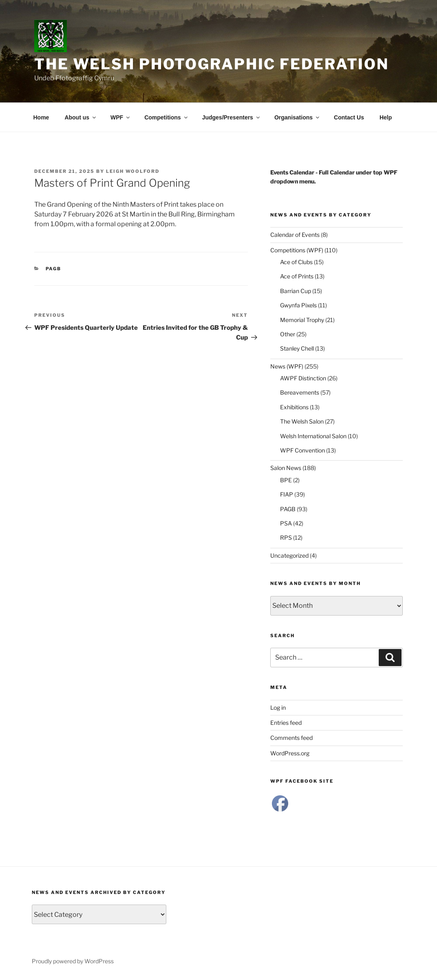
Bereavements (300, 392)
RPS (286, 537)
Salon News (286, 468)
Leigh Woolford (133, 171)
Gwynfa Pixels (298, 305)
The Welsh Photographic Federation (212, 64)
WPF (121, 117)
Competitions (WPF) (297, 250)
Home (41, 117)
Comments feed (291, 738)
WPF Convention (302, 450)
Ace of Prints (297, 276)
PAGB (54, 269)
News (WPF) (287, 366)
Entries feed (286, 723)
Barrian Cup (296, 291)
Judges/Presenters (232, 117)
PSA (286, 523)
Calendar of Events (295, 235)
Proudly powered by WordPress (73, 961)
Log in (278, 707)
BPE (286, 480)
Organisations (297, 117)
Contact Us (349, 117)
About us (81, 117)
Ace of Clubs (296, 262)
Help (386, 117)
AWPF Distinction (303, 378)
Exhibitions (294, 407)
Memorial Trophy (302, 320)
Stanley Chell (297, 348)
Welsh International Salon (313, 436)
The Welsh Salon (302, 421)
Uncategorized (289, 555)
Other (288, 334)
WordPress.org (290, 753)
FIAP (287, 494)
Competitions (166, 117)
